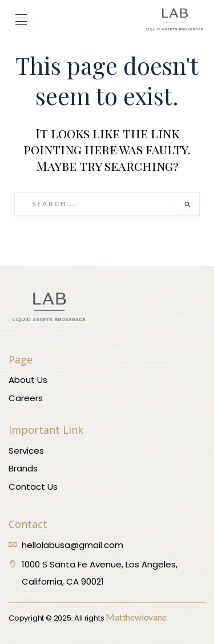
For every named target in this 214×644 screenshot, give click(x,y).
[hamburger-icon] (21, 20)
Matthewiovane (136, 617)
